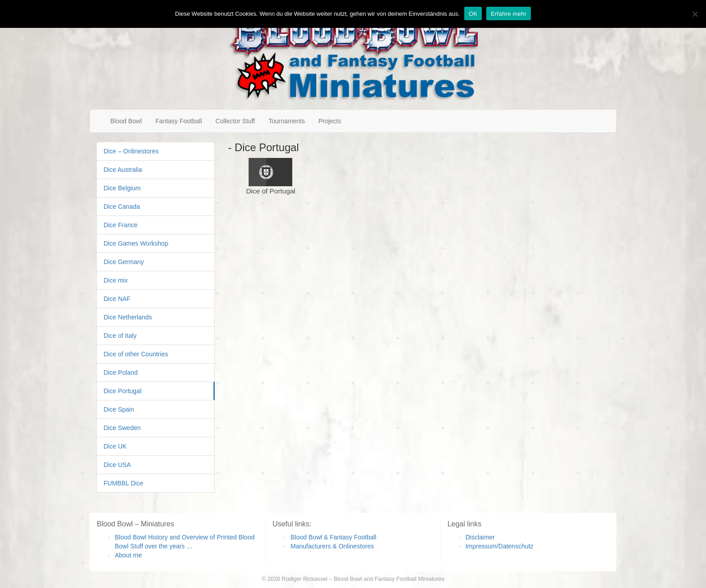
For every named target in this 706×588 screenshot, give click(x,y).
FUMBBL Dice (123, 483)
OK (473, 14)
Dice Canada (122, 206)
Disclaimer (480, 537)
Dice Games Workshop (136, 243)
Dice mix (116, 280)
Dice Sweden (122, 428)
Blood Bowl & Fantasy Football (333, 537)
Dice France (120, 225)
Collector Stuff (235, 121)
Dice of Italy (120, 336)
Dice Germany (124, 262)
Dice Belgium (122, 188)
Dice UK (115, 446)
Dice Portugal (122, 391)
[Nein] (695, 14)
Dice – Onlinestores (131, 151)
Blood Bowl (126, 121)
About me (128, 555)
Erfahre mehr (509, 14)
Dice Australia (123, 170)
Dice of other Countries (136, 354)
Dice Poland (121, 373)
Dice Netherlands (128, 317)
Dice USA (117, 465)
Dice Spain (119, 409)
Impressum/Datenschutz (500, 546)
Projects (330, 121)
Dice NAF (117, 299)
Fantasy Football (179, 121)
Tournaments (287, 121)
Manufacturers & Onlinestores (332, 546)
